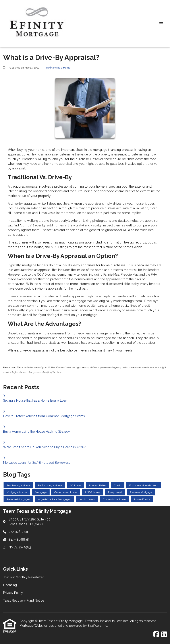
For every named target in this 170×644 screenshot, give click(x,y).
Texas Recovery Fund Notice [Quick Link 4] (24, 601)
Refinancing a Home (58, 68)
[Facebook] (156, 634)
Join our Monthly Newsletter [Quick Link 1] (23, 577)
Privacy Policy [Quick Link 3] (13, 593)
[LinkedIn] (164, 634)
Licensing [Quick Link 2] (10, 585)
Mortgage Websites (34, 626)
